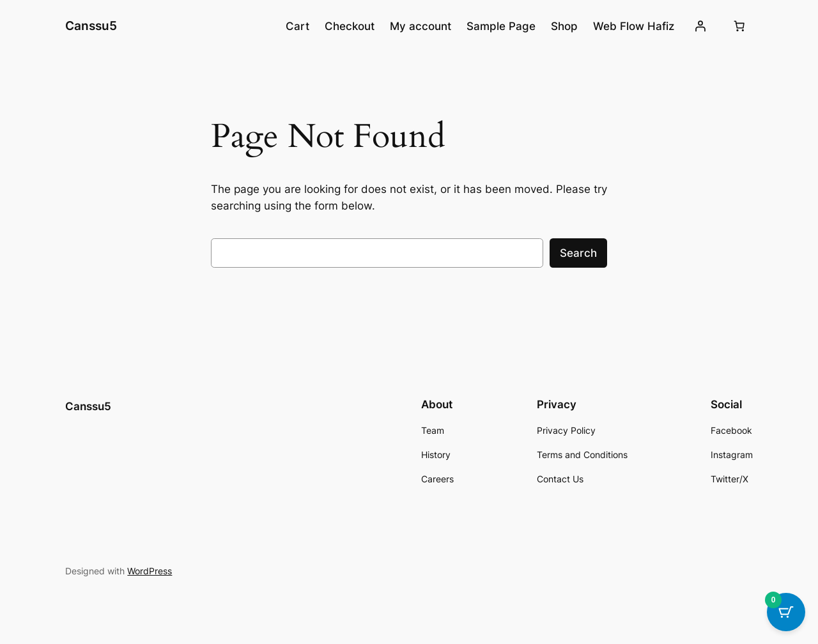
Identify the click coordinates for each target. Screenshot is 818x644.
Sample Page (501, 26)
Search (578, 253)
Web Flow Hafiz (634, 26)
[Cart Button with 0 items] (786, 612)
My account (421, 26)
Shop (564, 26)
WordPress (150, 571)
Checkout (350, 26)
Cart (297, 26)
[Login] (700, 26)
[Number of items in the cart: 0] (739, 26)
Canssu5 (91, 26)
